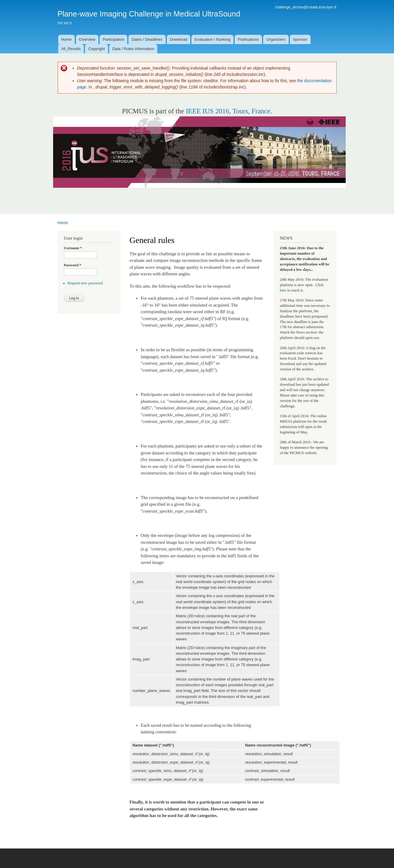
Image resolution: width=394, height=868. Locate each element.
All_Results (71, 49)
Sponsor (300, 39)
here (283, 290)
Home (66, 39)
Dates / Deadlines (147, 39)
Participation (113, 39)
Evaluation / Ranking (213, 39)
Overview (87, 39)
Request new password (85, 283)
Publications (248, 39)
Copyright (97, 49)
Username (73, 248)
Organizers (276, 39)
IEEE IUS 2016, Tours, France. (229, 111)
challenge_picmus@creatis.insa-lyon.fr (306, 7)
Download (179, 39)
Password (73, 265)
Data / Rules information (133, 49)
